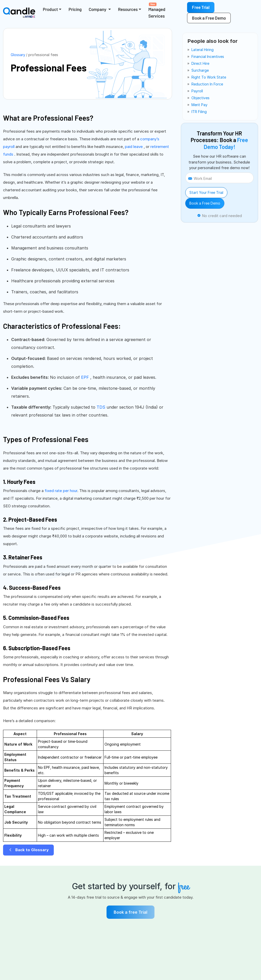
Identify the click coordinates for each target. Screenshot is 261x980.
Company (98, 9)
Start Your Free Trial (206, 192)
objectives (200, 98)
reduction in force (207, 84)
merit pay (199, 105)
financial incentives (208, 56)
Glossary (18, 55)
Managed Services (157, 10)
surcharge (200, 70)
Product (50, 9)
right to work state (209, 77)
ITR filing (199, 112)
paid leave (134, 147)
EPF (86, 377)
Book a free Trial (130, 912)
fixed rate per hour (61, 491)
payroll (197, 91)
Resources (128, 9)
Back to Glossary (28, 850)
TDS (102, 407)
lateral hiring (203, 50)
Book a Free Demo (205, 203)
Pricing (75, 9)
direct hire (200, 63)
